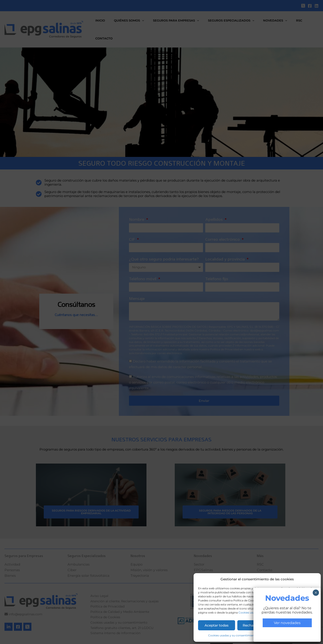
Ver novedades (287, 623)
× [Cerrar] (316, 593)
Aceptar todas (217, 625)
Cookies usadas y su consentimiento (233, 635)
